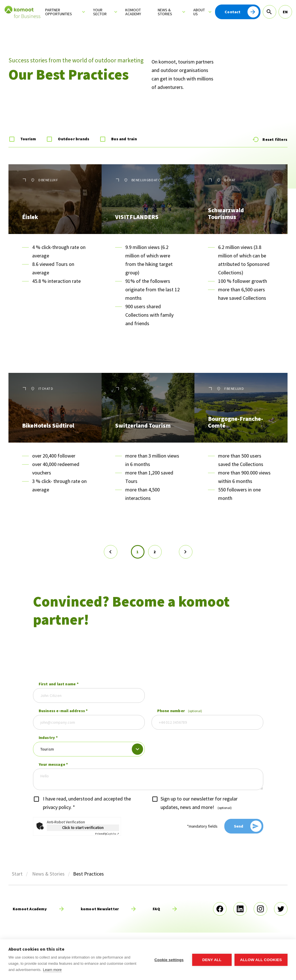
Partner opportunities (59, 12)
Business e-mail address (63, 711)
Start (17, 874)
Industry (48, 738)
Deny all (212, 960)
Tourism (28, 139)
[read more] (40, 909)
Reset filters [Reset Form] (270, 139)
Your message (53, 764)
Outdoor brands (74, 139)
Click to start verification (83, 828)
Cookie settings (169, 960)
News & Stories (165, 12)
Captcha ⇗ (107, 834)
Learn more (52, 970)
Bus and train (124, 139)
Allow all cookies (261, 960)
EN (285, 12)
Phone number (180, 711)
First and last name (59, 684)
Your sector (100, 12)
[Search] (269, 12)
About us (199, 12)
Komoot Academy (133, 12)
